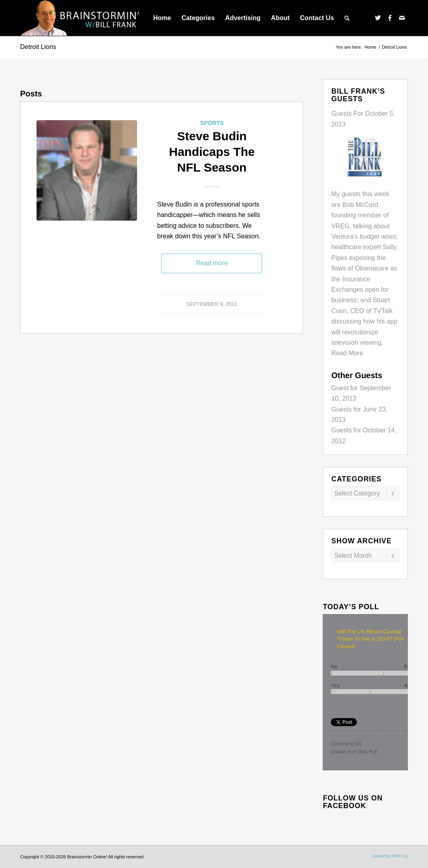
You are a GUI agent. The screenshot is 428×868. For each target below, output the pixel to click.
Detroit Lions (38, 47)
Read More (347, 353)
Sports (212, 123)
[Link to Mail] (402, 18)
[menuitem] (162, 18)
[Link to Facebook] (390, 18)
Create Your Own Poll (354, 752)
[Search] (347, 18)
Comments (346, 744)
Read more (212, 263)
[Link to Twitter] (378, 18)
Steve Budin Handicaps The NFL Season (212, 152)
